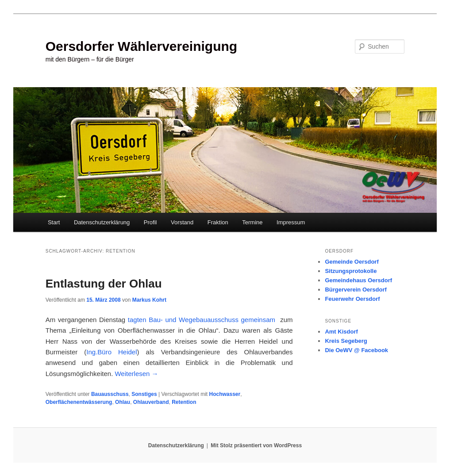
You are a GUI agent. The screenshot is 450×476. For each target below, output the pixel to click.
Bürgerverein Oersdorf (356, 290)
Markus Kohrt (149, 300)
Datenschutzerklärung (102, 222)
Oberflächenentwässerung (79, 402)
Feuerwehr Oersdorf (352, 299)
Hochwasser (225, 394)
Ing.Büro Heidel (112, 352)
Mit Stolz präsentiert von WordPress (256, 445)
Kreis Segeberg (346, 341)
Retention (184, 402)
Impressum (291, 222)
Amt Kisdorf (341, 332)
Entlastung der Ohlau (104, 284)
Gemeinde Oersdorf (352, 262)
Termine (252, 222)
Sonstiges (144, 394)
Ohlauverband (151, 402)
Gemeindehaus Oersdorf (358, 280)
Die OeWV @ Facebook (356, 350)
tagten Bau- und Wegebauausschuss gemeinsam (202, 320)
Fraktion (218, 222)
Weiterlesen (136, 374)
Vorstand (182, 222)
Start (54, 222)
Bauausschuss (110, 394)
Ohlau (123, 402)
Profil (150, 222)
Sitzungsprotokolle (351, 271)
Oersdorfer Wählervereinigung (141, 46)
